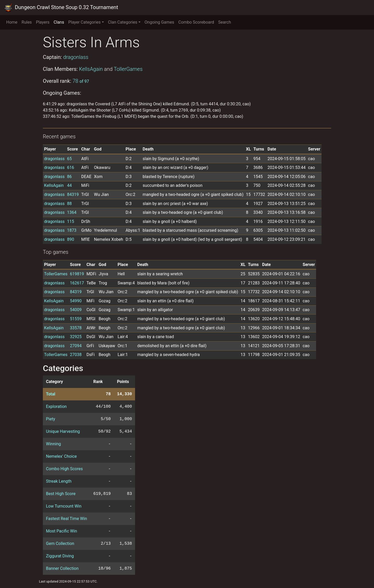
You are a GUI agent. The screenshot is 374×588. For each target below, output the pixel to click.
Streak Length (59, 481)
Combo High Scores (64, 469)
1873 (72, 230)
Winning (53, 444)
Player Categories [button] (85, 22)
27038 (76, 355)
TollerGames (128, 69)
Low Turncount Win (64, 506)
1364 (72, 212)
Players (43, 22)
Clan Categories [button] (123, 22)
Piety (51, 419)
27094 (76, 346)
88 (69, 204)
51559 (76, 319)
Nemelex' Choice (61, 456)
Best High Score (61, 494)
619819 (77, 274)
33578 (76, 328)
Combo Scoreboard (196, 22)
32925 (76, 337)
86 (69, 177)
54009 (76, 310)
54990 (76, 301)
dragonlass (76, 57)
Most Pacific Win (62, 531)
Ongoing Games (159, 22)
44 (69, 185)
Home (12, 22)
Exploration (56, 406)
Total (51, 394)
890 (71, 239)
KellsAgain (91, 69)
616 (71, 167)
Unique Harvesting (63, 431)
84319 (73, 194)
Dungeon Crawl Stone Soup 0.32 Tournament (61, 8)
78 (81, 81)
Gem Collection (60, 543)
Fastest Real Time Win (66, 519)
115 (71, 221)
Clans (59, 22)
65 (69, 159)
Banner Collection (62, 568)
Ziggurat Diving (60, 556)
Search (225, 22)
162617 (77, 283)
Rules (27, 22)
